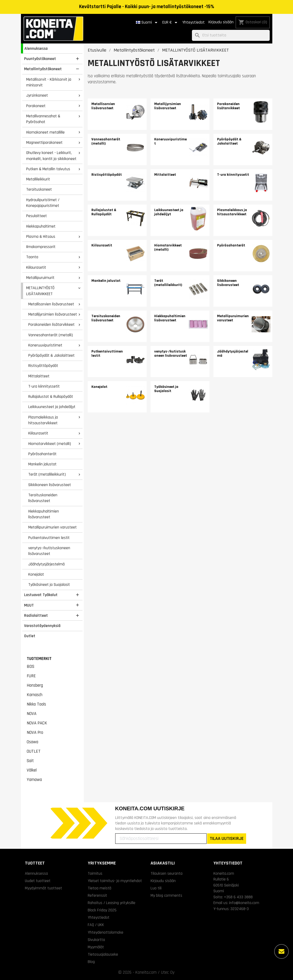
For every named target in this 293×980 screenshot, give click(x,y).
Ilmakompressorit (41, 247)
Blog (91, 962)
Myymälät (96, 947)
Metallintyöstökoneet (43, 69)
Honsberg (35, 685)
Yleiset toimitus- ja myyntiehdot (115, 881)
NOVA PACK (37, 723)
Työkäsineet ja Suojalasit (49, 585)
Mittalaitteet (39, 376)
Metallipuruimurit (40, 278)
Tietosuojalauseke (103, 954)
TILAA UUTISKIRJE (227, 838)
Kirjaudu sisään (221, 22)
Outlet (30, 636)
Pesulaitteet (37, 216)
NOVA (32, 714)
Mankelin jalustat (42, 464)
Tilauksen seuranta (167, 873)
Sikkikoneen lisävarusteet (50, 485)
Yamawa (34, 780)
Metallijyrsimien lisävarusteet (53, 314)
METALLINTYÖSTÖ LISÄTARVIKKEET (40, 291)
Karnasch (35, 695)
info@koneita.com (244, 903)
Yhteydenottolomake (106, 932)
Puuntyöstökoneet (40, 59)
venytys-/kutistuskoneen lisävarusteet (49, 551)
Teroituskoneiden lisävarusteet (43, 498)
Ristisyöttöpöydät (43, 366)
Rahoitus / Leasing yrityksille (112, 903)
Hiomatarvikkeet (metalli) (50, 444)
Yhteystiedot (194, 22)
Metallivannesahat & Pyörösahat (43, 119)
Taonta (32, 257)
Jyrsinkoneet (37, 95)
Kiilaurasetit (36, 267)
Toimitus (95, 873)
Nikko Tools (36, 704)
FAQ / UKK (96, 925)
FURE (31, 676)
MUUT (29, 605)
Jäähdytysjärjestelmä (46, 564)
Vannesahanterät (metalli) (51, 335)
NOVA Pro (35, 733)
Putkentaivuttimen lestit (49, 538)
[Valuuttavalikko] (171, 23)
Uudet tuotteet (38, 881)
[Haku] (231, 35)
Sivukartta (96, 940)
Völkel (32, 770)
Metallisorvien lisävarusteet (51, 304)
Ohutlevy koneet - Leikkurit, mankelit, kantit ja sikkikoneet (51, 156)
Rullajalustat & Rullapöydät (51, 397)
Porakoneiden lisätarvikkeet (51, 324)
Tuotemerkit (39, 659)
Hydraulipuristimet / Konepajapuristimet (43, 203)
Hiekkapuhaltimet (41, 226)
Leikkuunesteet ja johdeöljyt (52, 407)
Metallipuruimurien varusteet (52, 527)
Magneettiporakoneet (44, 142)
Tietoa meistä (99, 888)
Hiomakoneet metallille (45, 132)
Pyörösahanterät (42, 454)
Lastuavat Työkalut (41, 595)
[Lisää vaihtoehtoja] (281, 951)
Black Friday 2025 (102, 910)
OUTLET (34, 751)
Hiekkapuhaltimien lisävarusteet (44, 514)
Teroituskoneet (39, 189)
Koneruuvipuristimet (45, 345)
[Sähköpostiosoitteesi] (161, 839)
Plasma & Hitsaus (41, 236)
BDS (31, 667)
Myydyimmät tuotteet (43, 888)
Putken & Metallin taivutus (48, 169)
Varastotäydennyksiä (42, 626)
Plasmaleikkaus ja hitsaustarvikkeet (43, 420)
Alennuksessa (36, 48)
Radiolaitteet (36, 615)
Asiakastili (163, 863)
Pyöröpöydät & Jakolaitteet (51, 355)
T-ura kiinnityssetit (44, 386)
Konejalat (36, 574)
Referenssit (97, 895)
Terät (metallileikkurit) (47, 474)
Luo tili (156, 888)
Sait (30, 761)
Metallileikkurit (38, 179)
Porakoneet (36, 106)
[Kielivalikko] (148, 23)
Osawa (32, 742)
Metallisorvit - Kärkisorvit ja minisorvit (49, 82)
